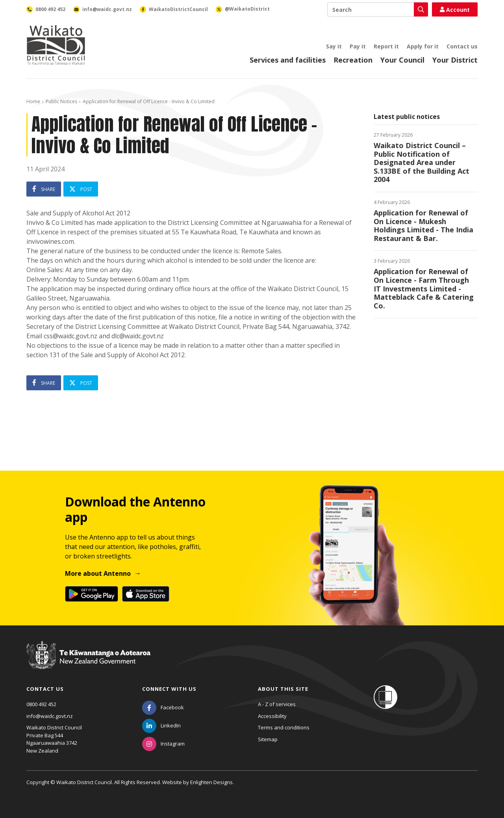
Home (33, 101)
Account (455, 10)
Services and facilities (288, 60)
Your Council (402, 60)
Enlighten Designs (211, 782)
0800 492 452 (41, 704)
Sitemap (268, 739)
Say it (334, 46)
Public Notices (61, 101)
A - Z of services (277, 704)
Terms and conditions (284, 727)
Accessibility (272, 716)
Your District (455, 60)
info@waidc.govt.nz (50, 716)
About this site (283, 689)
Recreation (353, 60)
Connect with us (169, 689)
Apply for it (423, 46)
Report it (386, 46)
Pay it (358, 46)
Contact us (462, 46)
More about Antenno (98, 573)
